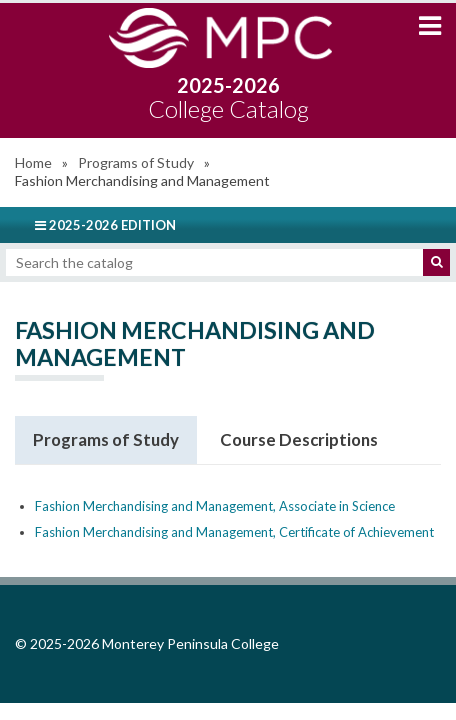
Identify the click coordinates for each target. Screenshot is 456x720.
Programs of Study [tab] (106, 439)
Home (33, 162)
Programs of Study (136, 162)
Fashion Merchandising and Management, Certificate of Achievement (234, 532)
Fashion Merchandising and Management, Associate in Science (215, 506)
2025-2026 (228, 97)
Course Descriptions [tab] (299, 439)
